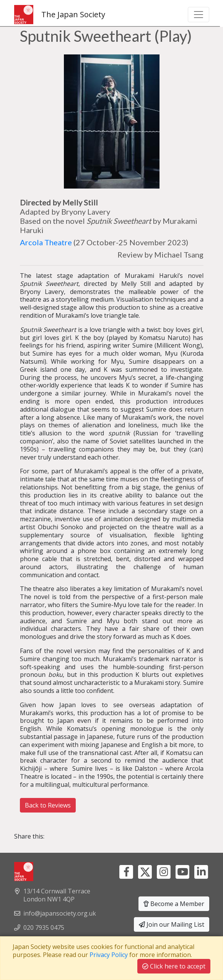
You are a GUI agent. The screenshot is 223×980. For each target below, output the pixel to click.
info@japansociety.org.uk (60, 913)
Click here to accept (174, 966)
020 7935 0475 (44, 927)
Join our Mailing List (172, 924)
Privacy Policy (109, 955)
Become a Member (174, 904)
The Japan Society (60, 15)
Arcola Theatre (46, 242)
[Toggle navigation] (199, 15)
